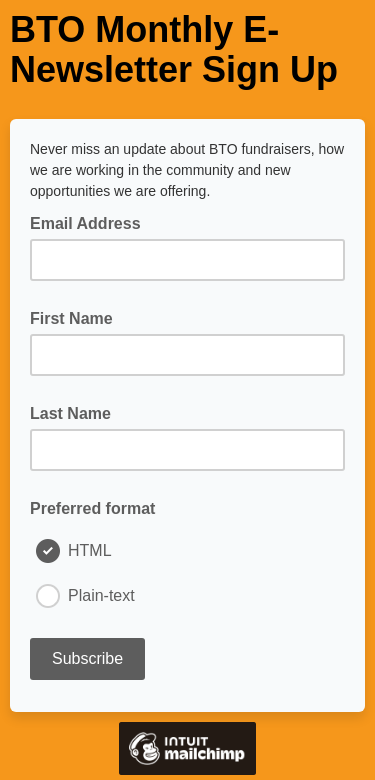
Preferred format (92, 508)
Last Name (70, 413)
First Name (71, 318)
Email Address (91, 222)
